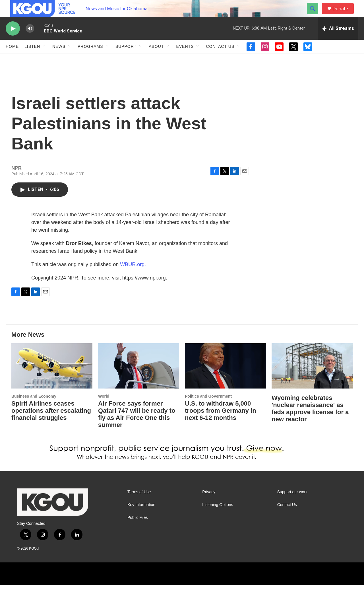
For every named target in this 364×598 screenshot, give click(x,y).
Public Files (138, 530)
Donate (344, 15)
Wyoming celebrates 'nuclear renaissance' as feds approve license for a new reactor (310, 421)
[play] (13, 41)
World (104, 409)
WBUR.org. (133, 277)
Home (12, 59)
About (156, 59)
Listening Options (218, 518)
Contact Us (220, 59)
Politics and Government (208, 409)
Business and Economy (34, 409)
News (59, 59)
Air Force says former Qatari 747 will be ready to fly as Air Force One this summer (137, 427)
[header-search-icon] (315, 15)
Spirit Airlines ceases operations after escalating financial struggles (51, 423)
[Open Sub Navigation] (44, 59)
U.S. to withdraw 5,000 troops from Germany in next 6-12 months (221, 423)
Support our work (292, 505)
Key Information (141, 518)
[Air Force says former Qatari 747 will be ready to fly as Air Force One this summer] (139, 379)
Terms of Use (139, 505)
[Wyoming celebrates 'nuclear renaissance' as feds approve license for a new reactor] (312, 379)
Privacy (209, 505)
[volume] (30, 41)
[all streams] (338, 41)
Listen (32, 59)
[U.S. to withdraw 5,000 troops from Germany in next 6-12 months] (225, 379)
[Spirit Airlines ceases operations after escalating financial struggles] (52, 379)
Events (185, 59)
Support (126, 59)
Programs (90, 59)
